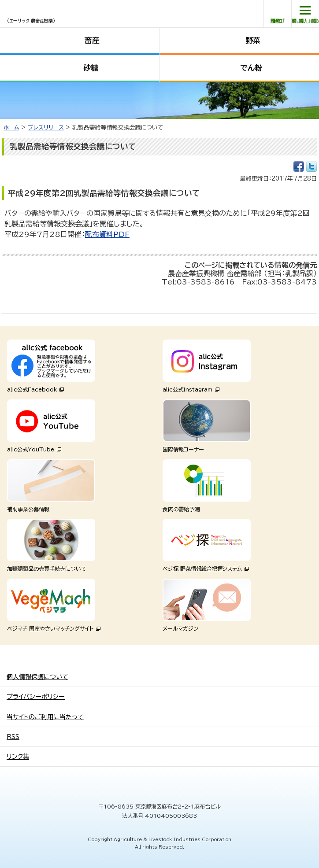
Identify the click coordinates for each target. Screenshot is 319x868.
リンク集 (18, 757)
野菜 (253, 40)
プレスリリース (46, 127)
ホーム (11, 127)
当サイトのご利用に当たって (45, 717)
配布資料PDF (107, 234)
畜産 (92, 40)
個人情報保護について (37, 677)
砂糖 (91, 68)
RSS (13, 737)
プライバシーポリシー (36, 697)
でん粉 (251, 68)
